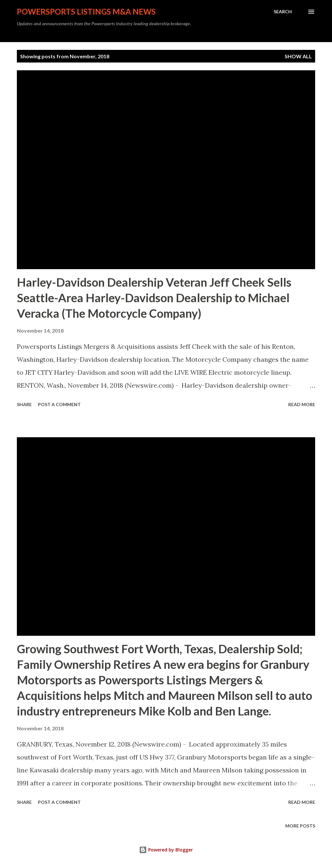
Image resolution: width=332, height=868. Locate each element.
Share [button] (24, 404)
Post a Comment (59, 404)
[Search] (283, 12)
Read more (302, 404)
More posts (300, 826)
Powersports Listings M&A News (86, 11)
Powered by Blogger (166, 850)
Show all (298, 56)
